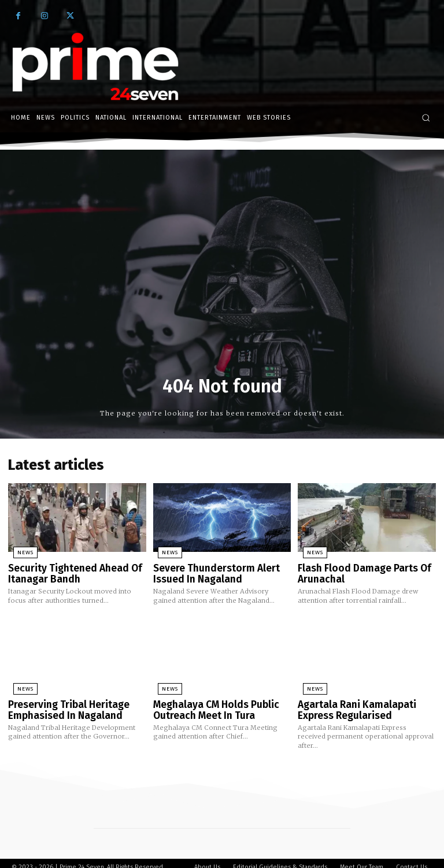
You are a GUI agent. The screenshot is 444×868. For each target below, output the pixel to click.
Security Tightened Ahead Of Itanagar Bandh (68, 571)
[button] (426, 118)
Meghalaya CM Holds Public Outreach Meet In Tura (210, 704)
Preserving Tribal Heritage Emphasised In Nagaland (63, 704)
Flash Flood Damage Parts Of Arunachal (358, 571)
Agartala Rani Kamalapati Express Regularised (351, 704)
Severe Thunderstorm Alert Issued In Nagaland (210, 571)
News (20, 551)
